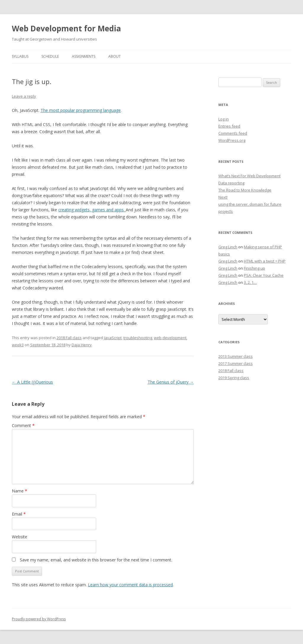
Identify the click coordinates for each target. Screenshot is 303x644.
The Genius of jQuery (171, 382)
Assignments (84, 56)
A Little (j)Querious (32, 382)
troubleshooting (138, 338)
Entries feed (229, 126)
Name (20, 491)
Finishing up (254, 268)
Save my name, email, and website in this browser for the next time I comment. (96, 560)
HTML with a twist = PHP (265, 261)
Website (20, 537)
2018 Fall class (69, 338)
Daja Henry (82, 345)
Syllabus (20, 56)
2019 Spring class (234, 378)
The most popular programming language (81, 110)
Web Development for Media (66, 28)
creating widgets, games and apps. (92, 210)
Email (19, 514)
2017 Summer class (236, 363)
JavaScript (113, 338)
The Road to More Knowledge (245, 190)
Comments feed (233, 133)
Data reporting (231, 183)
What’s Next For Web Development (249, 176)
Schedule (50, 56)
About (115, 56)
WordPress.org (232, 140)
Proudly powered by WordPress (39, 619)
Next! (223, 197)
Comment (23, 425)
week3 (18, 345)
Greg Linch (228, 247)
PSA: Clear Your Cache (264, 275)
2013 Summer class (236, 356)
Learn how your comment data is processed (130, 585)
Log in (224, 119)
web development (170, 338)
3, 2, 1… (250, 282)
